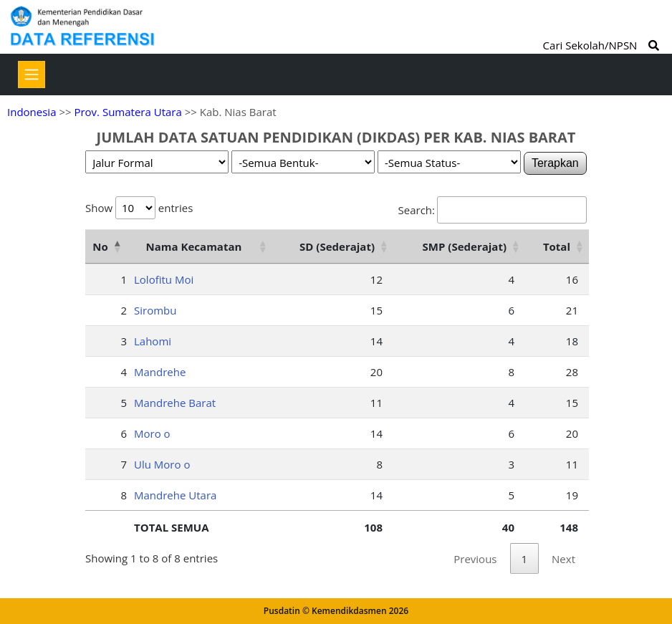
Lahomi (153, 341)
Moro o (152, 433)
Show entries (139, 208)
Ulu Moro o (162, 464)
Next (563, 559)
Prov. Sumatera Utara (128, 112)
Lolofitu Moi (164, 279)
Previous (475, 559)
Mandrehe (160, 372)
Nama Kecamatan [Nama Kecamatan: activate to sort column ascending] (194, 246)
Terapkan (555, 163)
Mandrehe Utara (175, 495)
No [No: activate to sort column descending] (100, 246)
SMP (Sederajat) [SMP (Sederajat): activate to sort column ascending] (465, 246)
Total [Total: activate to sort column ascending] (557, 246)
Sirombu (155, 310)
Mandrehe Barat (175, 403)
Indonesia (32, 112)
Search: (493, 210)
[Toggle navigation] (32, 75)
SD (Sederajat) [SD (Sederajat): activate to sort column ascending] (337, 246)
